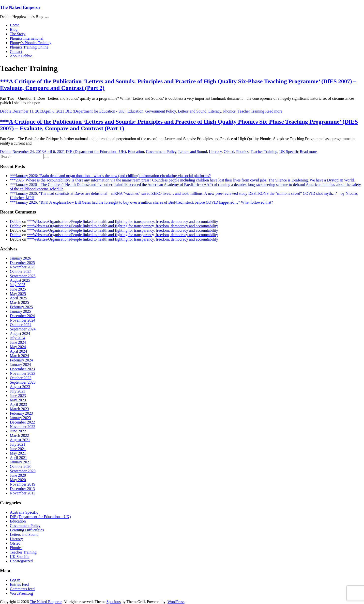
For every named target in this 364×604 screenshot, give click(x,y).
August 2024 (20, 334)
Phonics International (27, 38)
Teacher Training (251, 111)
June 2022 (18, 431)
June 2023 (18, 396)
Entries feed (19, 584)
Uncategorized (21, 561)
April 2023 (18, 404)
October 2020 (21, 466)
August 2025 (20, 280)
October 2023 (21, 378)
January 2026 (20, 258)
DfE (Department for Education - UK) (95, 111)
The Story (18, 34)
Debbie (6, 111)
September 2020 (23, 471)
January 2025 (20, 311)
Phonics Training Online (29, 47)
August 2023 (20, 387)
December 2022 (22, 422)
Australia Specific (24, 512)
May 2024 (18, 347)
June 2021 (18, 449)
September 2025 (23, 276)
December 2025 (22, 263)
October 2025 (21, 271)
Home (15, 25)
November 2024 (23, 320)
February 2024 (21, 360)
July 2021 (18, 444)
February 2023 (21, 413)
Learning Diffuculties (27, 530)
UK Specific (289, 152)
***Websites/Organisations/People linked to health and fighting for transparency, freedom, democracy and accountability (122, 221)
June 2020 (18, 475)
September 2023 (23, 382)
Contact (16, 52)
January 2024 (20, 365)
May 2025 (18, 294)
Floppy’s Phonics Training (31, 43)
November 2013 (23, 493)
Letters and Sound (192, 111)
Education (135, 111)
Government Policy (161, 111)
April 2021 (18, 458)
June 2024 (18, 342)
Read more (274, 111)
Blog (14, 29)
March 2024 (19, 356)
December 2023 (22, 369)
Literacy (215, 111)
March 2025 (19, 302)
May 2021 (18, 453)
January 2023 (20, 418)
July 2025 (18, 285)
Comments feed (22, 589)
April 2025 (18, 298)
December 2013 (22, 489)
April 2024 (18, 351)
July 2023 (18, 391)
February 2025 (21, 307)
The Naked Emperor (20, 7)
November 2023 (23, 373)
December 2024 (22, 316)
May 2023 (18, 400)
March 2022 (19, 435)
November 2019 (23, 484)
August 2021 (20, 440)
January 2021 (20, 462)
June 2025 (18, 289)
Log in (15, 580)
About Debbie (21, 56)
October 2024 (21, 325)
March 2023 (19, 409)
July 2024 (18, 338)
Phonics (229, 111)
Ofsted (229, 152)
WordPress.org (21, 593)
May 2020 (18, 480)
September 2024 (23, 329)
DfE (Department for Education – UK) (40, 517)
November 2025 (23, 267)
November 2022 (23, 427)
